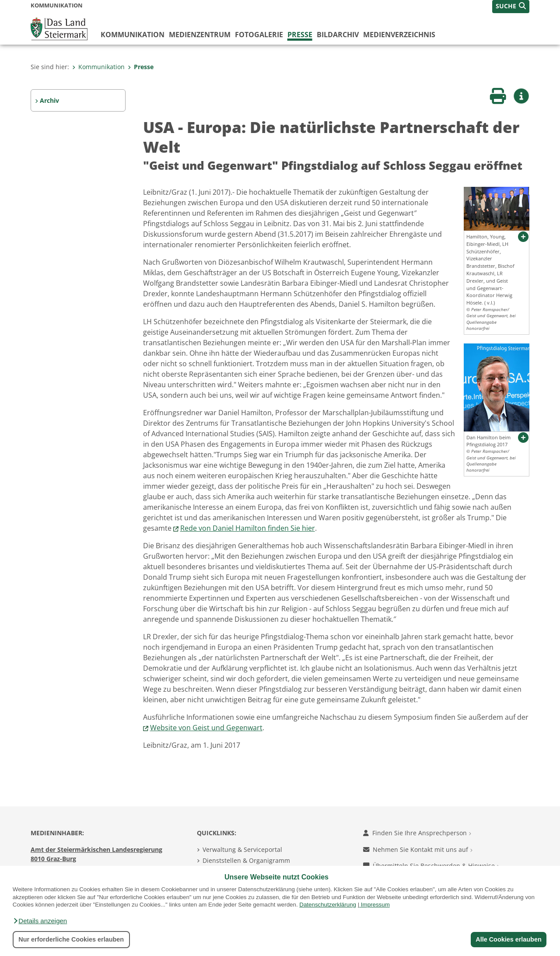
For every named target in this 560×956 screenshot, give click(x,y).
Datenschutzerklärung (328, 905)
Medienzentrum (200, 35)
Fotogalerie (259, 35)
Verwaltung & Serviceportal (242, 849)
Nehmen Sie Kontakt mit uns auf (418, 849)
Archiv (49, 100)
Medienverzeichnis (399, 35)
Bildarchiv (338, 35)
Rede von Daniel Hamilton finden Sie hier (248, 528)
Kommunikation (133, 35)
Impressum (375, 905)
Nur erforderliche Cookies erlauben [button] (71, 939)
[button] (40, 921)
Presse (300, 35)
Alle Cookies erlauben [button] (508, 939)
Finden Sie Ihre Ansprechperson (417, 833)
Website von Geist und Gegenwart (206, 728)
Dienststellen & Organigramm (246, 860)
